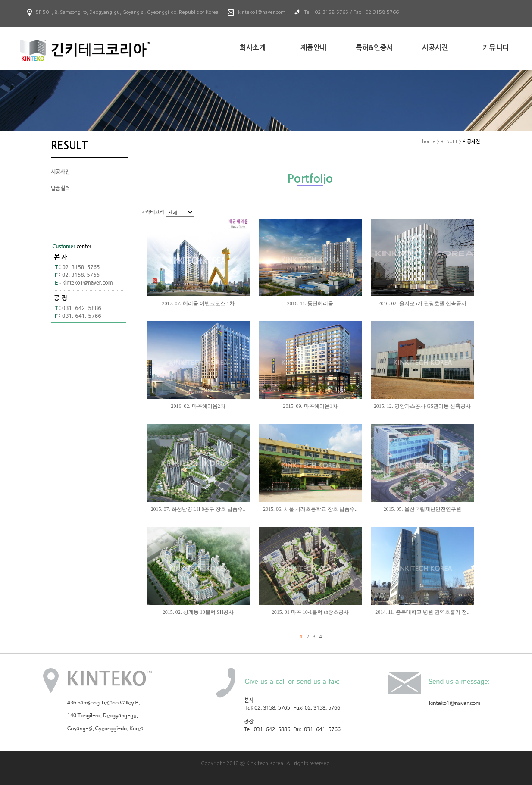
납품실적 (60, 188)
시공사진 (60, 172)
